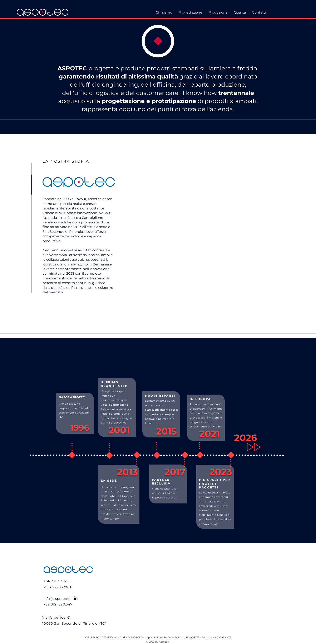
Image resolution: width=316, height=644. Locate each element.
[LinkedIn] (76, 598)
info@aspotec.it (57, 599)
